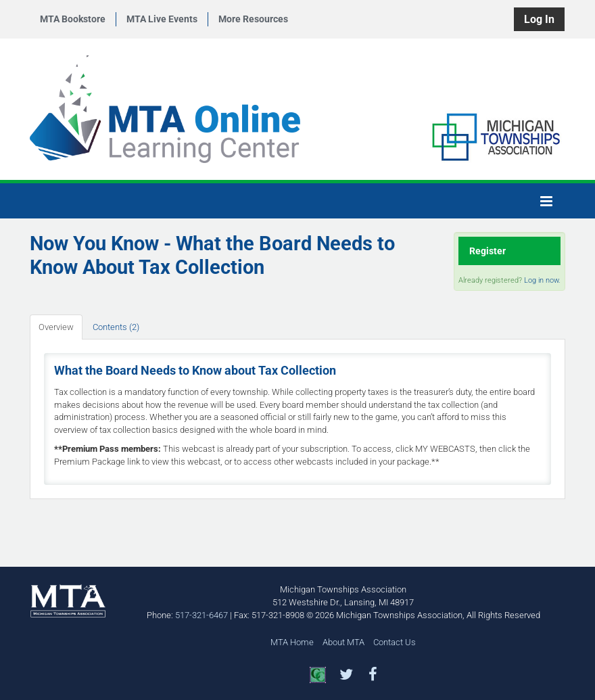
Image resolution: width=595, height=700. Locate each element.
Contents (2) (116, 327)
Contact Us (395, 642)
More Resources (253, 19)
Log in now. (542, 280)
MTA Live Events (162, 19)
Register (487, 251)
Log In (539, 19)
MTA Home (292, 642)
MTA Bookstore (73, 19)
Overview (56, 327)
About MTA (343, 642)
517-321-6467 (201, 615)
